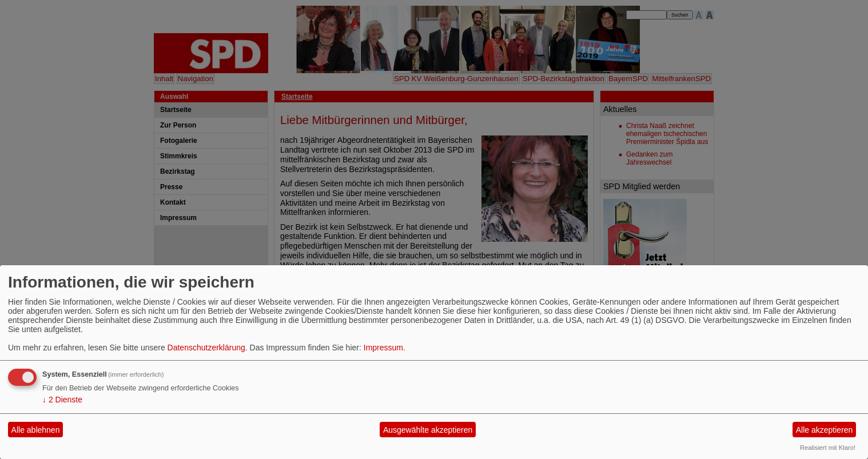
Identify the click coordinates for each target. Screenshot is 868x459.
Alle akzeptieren (825, 430)
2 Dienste (62, 400)
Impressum (383, 348)
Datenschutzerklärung (206, 348)
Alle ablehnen (36, 430)
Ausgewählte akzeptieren (428, 430)
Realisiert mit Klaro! (828, 448)
